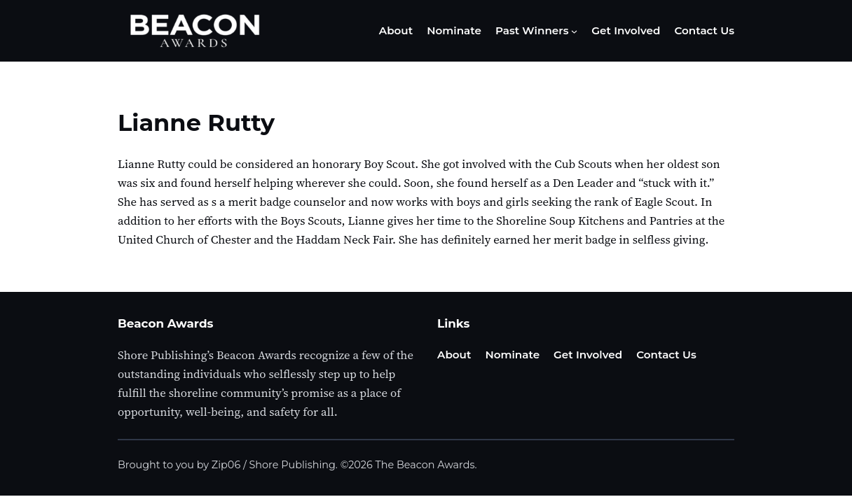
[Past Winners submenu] (574, 31)
